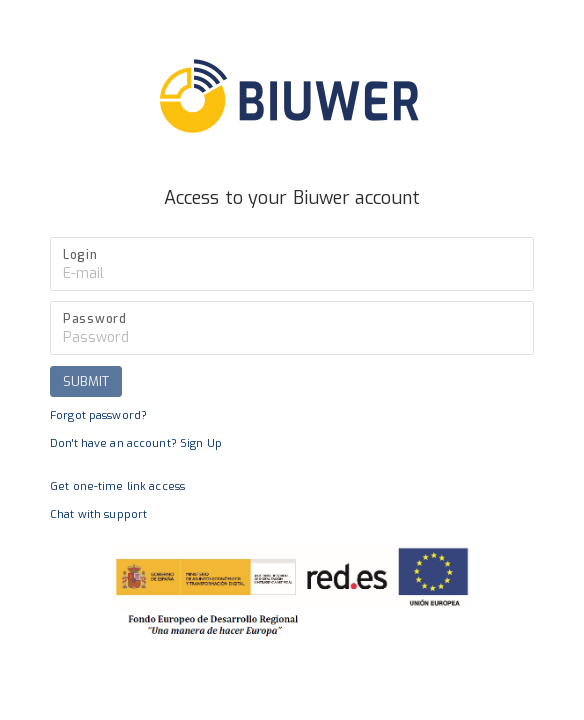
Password (95, 319)
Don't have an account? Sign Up (136, 443)
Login (80, 255)
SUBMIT (86, 381)
